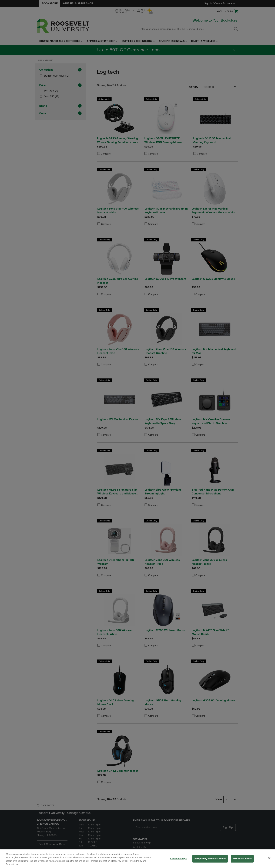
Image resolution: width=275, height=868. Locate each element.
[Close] (269, 858)
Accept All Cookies (242, 859)
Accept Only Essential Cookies (210, 859)
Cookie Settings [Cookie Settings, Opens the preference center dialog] (178, 859)
